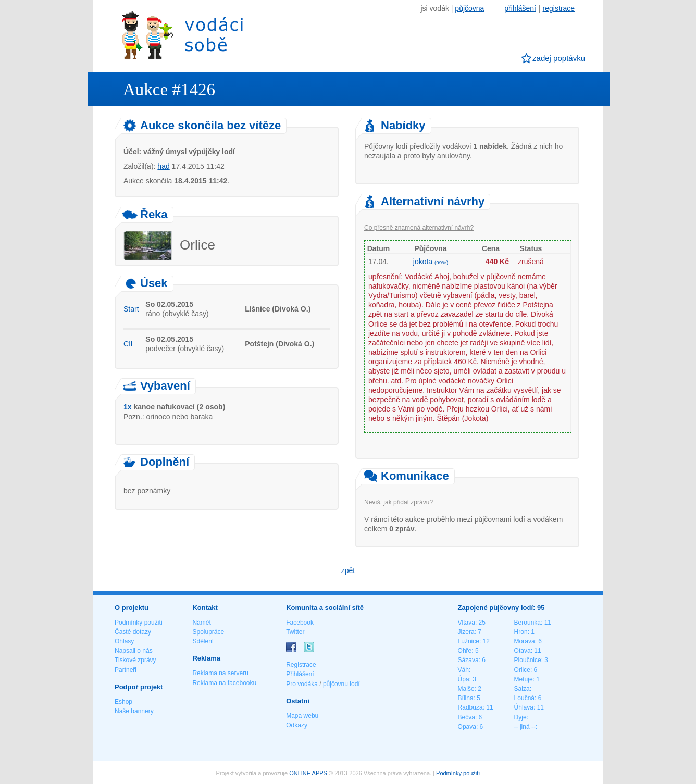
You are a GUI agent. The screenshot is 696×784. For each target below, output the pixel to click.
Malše (466, 689)
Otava (523, 651)
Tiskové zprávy (135, 660)
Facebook (300, 623)
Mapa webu (302, 716)
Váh (463, 670)
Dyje (520, 717)
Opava (467, 727)
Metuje (524, 679)
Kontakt (205, 608)
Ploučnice (528, 660)
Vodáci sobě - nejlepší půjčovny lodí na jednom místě (182, 35)
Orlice (522, 670)
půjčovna (469, 8)
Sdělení (203, 641)
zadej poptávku (559, 58)
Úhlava (524, 707)
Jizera (466, 632)
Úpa (464, 679)
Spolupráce (208, 632)
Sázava (468, 660)
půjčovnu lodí (341, 684)
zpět (348, 570)
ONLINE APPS (308, 773)
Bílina (466, 698)
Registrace (301, 665)
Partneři (126, 670)
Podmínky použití (139, 623)
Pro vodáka (302, 684)
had (163, 166)
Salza (522, 689)
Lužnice (469, 641)
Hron (521, 632)
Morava (525, 641)
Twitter (295, 632)
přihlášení (520, 8)
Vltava (467, 623)
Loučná (524, 698)
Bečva (467, 717)
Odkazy (297, 725)
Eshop (123, 702)
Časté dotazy (133, 632)
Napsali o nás (134, 651)
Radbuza (470, 707)
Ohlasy (124, 641)
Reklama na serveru (220, 673)
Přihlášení (300, 674)
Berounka (527, 623)
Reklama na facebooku (224, 683)
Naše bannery (134, 711)
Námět (201, 623)
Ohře (465, 651)
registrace (559, 8)
